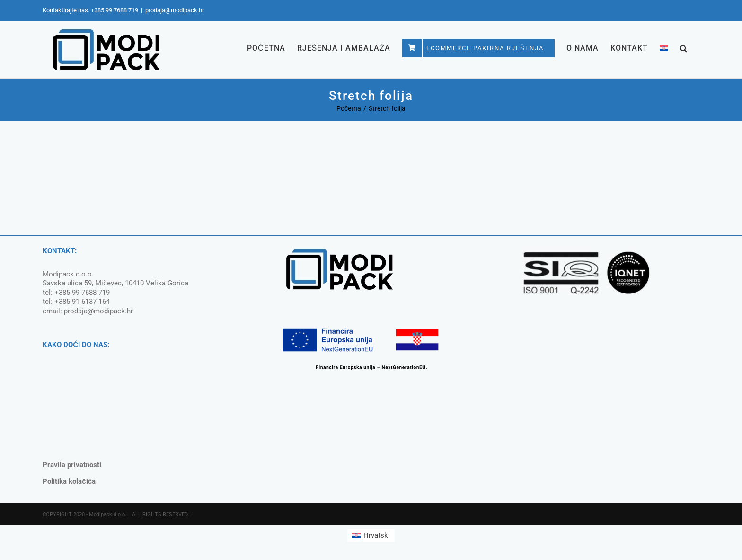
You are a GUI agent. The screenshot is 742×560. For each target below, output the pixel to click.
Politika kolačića (69, 481)
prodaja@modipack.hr (175, 10)
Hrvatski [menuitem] (377, 535)
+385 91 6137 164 (82, 302)
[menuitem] (664, 48)
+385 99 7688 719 (115, 10)
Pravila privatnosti (72, 465)
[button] (684, 48)
